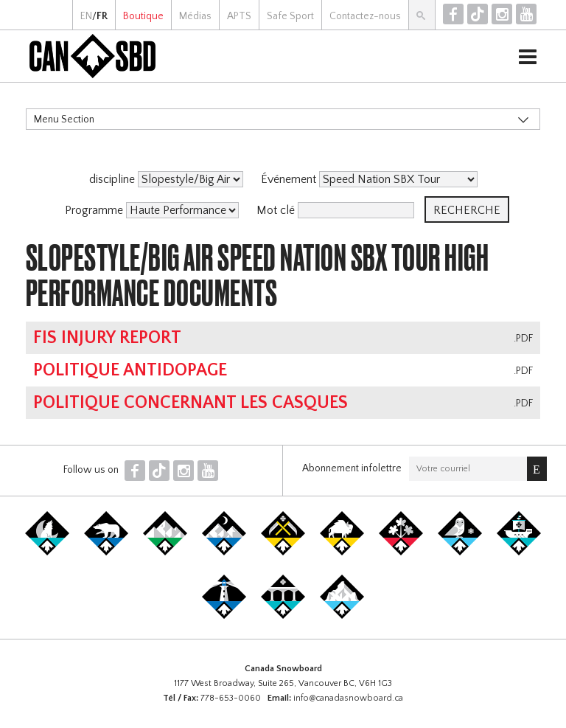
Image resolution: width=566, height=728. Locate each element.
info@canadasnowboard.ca (348, 698)
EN (86, 16)
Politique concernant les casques (191, 403)
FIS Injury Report (107, 338)
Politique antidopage (130, 370)
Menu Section (64, 119)
